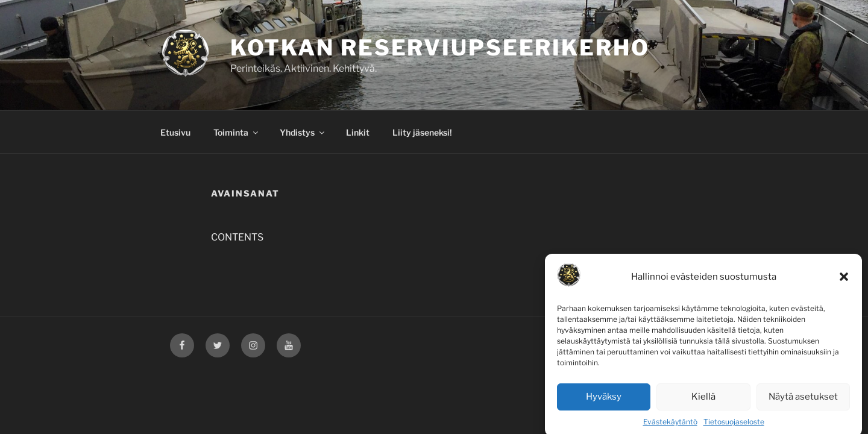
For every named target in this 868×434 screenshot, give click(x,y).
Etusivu (175, 132)
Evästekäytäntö (670, 426)
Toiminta (237, 132)
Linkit (358, 132)
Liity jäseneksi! (422, 132)
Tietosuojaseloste (734, 426)
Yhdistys (303, 132)
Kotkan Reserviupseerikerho (440, 48)
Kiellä (703, 402)
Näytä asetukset (803, 402)
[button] (844, 282)
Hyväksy (604, 402)
